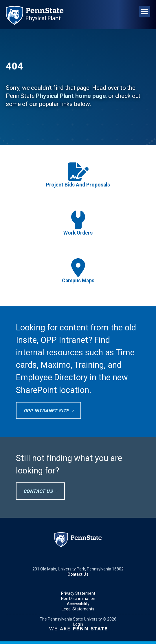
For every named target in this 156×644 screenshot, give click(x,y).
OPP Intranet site (46, 411)
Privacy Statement (78, 593)
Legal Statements (78, 609)
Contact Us (38, 491)
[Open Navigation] (144, 12)
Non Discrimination (78, 599)
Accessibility (78, 604)
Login (78, 624)
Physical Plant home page (71, 96)
